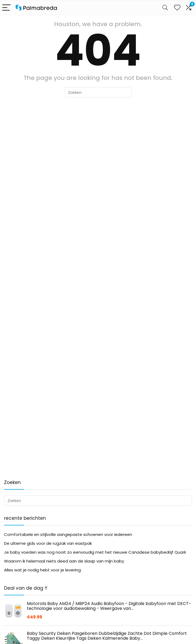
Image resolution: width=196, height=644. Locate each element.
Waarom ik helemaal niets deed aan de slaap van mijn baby (64, 561)
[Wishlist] (177, 8)
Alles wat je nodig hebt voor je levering (42, 570)
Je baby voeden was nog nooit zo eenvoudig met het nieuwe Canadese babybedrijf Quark (95, 552)
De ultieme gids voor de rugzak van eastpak (48, 543)
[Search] (165, 8)
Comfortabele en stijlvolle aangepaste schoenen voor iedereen (68, 534)
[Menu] (6, 8)
